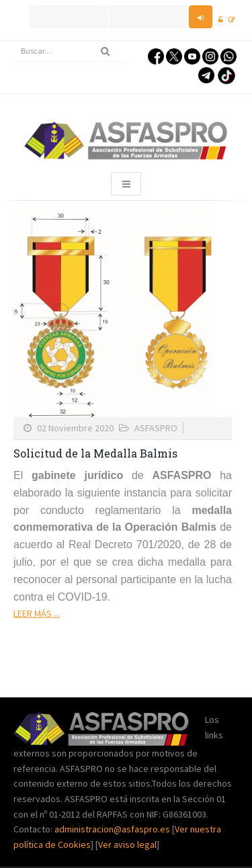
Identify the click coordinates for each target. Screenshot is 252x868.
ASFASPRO (156, 428)
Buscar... (14, 41)
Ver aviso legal (127, 844)
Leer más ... (37, 613)
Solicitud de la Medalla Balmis (95, 453)
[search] (71, 51)
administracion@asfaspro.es (113, 829)
